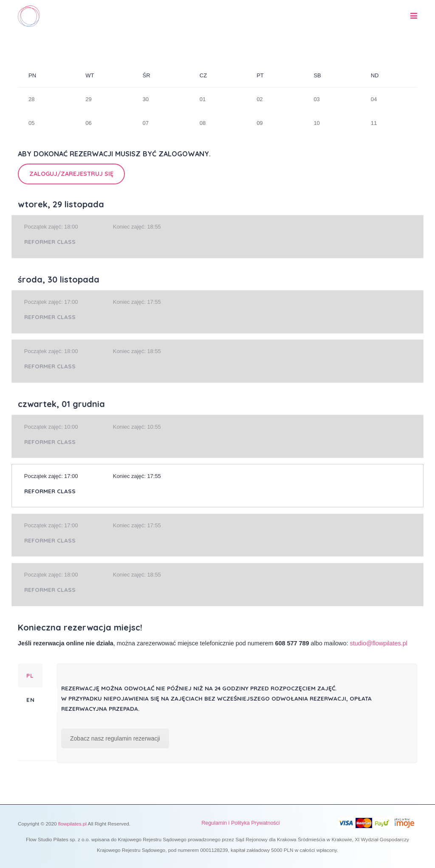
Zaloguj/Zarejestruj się (71, 174)
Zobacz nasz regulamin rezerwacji (115, 738)
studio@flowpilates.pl (379, 643)
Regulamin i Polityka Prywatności (240, 823)
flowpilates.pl (72, 824)
